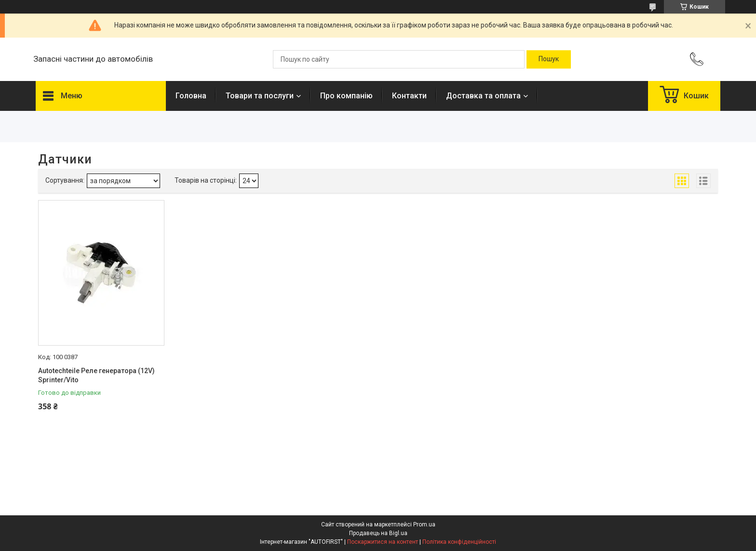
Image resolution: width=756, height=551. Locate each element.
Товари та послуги (260, 96)
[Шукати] (549, 59)
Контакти (409, 96)
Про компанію (346, 96)
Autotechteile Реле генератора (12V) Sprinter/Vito (96, 376)
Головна (191, 96)
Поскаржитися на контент (383, 542)
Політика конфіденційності (459, 542)
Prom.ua (424, 524)
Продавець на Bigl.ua (378, 533)
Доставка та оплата (483, 96)
